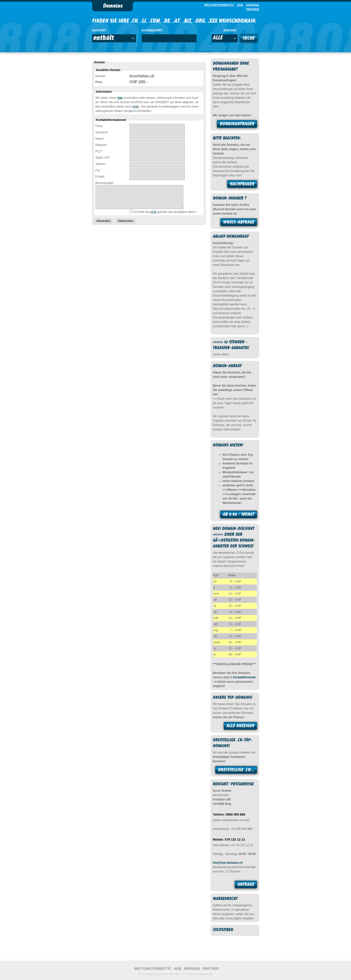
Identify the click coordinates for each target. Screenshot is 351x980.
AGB (135, 107)
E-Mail (100, 177)
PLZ (99, 151)
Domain (100, 76)
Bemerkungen (105, 183)
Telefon (101, 164)
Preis (99, 82)
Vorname (102, 132)
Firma (99, 126)
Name (100, 139)
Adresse (101, 145)
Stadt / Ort (103, 158)
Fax (98, 170)
